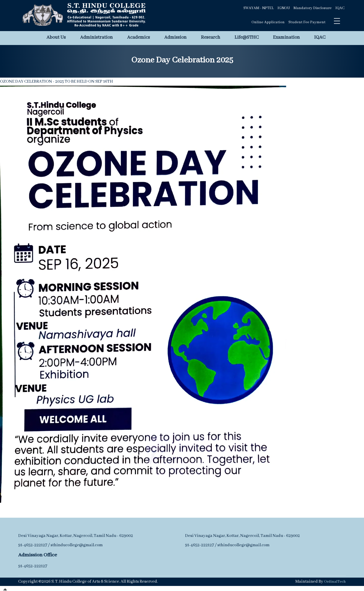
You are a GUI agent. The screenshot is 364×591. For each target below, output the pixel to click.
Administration (96, 37)
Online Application (268, 22)
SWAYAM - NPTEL (259, 8)
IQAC (340, 8)
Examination (286, 37)
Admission (175, 37)
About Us (56, 37)
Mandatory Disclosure (313, 8)
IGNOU (284, 8)
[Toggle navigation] (337, 21)
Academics (139, 37)
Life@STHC (247, 37)
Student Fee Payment (307, 22)
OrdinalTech (335, 582)
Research (211, 37)
